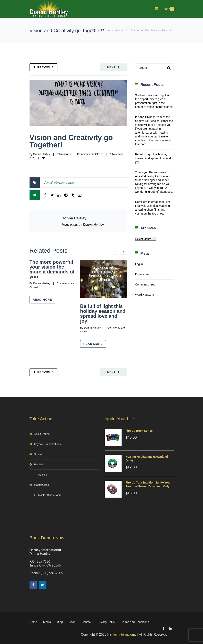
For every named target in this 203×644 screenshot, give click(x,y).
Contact (87, 622)
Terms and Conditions (135, 622)
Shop (72, 622)
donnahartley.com (55, 183)
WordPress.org (145, 295)
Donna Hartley (42, 154)
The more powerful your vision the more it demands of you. (52, 269)
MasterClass (42, 485)
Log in (139, 264)
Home (96, 30)
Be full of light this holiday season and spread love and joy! (103, 314)
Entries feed (143, 274)
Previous (46, 67)
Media (47, 622)
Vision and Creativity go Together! (71, 141)
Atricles (43, 475)
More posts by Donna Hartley (83, 225)
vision (72, 183)
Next (111, 67)
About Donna (42, 434)
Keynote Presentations (48, 444)
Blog (60, 622)
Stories (38, 454)
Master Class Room (50, 495)
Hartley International (122, 635)
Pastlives (40, 464)
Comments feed (145, 284)
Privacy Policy (106, 622)
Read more (42, 300)
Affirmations (115, 30)
